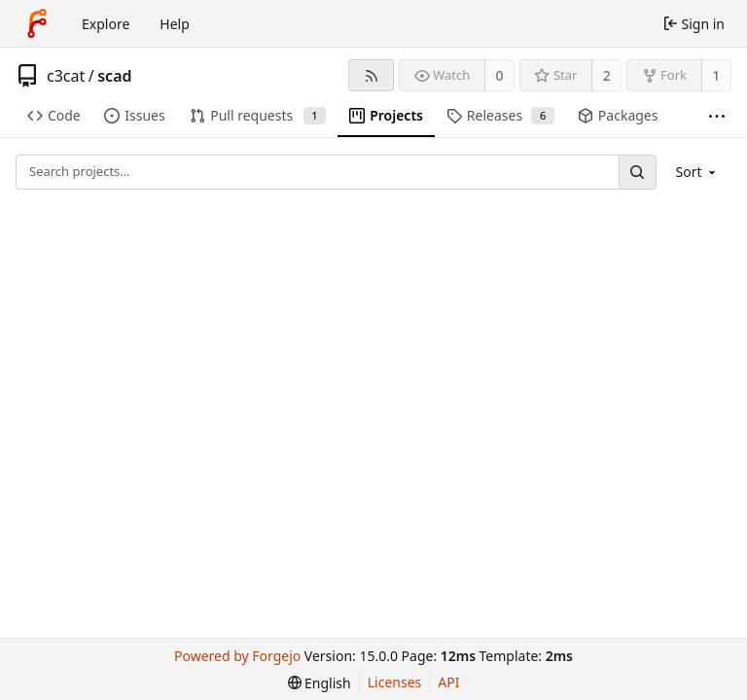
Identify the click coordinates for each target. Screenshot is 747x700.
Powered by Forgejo (237, 656)
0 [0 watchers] (500, 75)
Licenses (395, 682)
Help (175, 24)
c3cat (66, 76)
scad (114, 76)
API (448, 682)
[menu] (698, 172)
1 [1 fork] (716, 75)
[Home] (37, 23)
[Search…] (637, 172)
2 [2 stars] (607, 75)
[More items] (717, 116)
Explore (106, 24)
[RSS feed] (371, 75)
